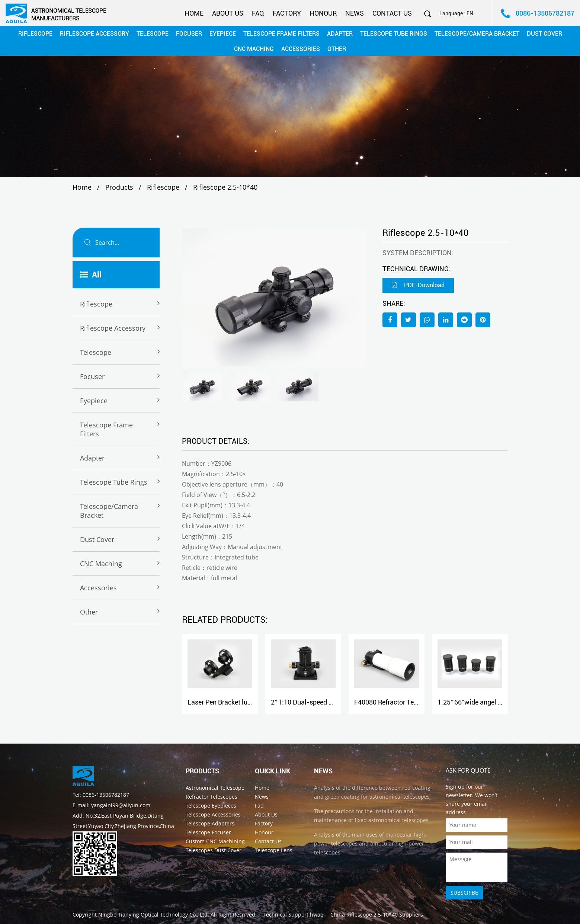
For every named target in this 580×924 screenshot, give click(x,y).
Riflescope (35, 34)
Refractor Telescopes (212, 797)
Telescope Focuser (208, 832)
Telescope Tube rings (394, 34)
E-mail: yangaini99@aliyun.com (111, 805)
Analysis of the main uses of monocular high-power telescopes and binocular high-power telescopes (370, 843)
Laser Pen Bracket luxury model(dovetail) (248, 702)
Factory (287, 13)
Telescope (153, 34)
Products (119, 187)
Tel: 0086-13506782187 (101, 795)
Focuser (189, 34)
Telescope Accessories (213, 814)
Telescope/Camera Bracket (477, 34)
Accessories (301, 49)
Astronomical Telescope (215, 788)
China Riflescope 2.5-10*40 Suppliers (377, 915)
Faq (258, 13)
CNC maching (254, 49)
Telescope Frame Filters (281, 34)
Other (337, 49)
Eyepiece (223, 34)
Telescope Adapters (210, 823)
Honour (323, 13)
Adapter (340, 34)
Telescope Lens (274, 850)
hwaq (317, 915)
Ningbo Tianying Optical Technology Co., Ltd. (154, 915)
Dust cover (544, 34)
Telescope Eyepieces (211, 806)
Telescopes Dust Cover (214, 850)
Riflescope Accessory (94, 34)
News (355, 13)
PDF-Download (418, 285)
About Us (228, 13)
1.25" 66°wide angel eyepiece (480, 702)
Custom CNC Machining (215, 841)
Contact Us (392, 13)
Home (194, 13)
